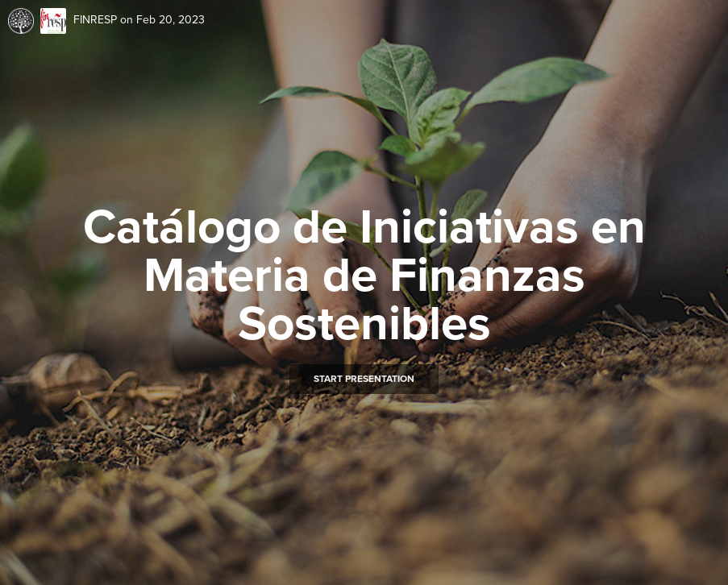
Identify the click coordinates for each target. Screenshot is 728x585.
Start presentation (364, 379)
